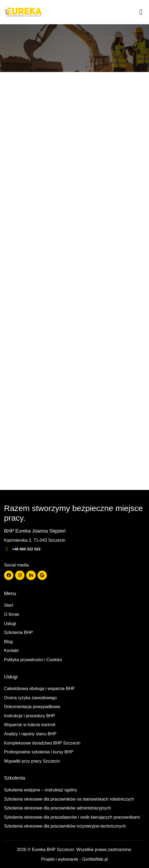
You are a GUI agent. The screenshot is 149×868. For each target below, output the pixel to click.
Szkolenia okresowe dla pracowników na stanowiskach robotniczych (69, 799)
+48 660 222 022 (26, 549)
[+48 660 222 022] (7, 549)
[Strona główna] (23, 12)
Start (9, 605)
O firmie (12, 614)
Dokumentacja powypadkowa (32, 707)
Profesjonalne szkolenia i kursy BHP (39, 752)
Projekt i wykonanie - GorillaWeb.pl (75, 859)
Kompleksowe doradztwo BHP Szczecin (42, 743)
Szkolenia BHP (18, 632)
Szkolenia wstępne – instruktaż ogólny (41, 790)
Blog (8, 642)
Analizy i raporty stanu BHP (30, 734)
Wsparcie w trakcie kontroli (30, 725)
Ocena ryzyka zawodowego (30, 698)
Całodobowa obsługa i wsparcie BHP (39, 689)
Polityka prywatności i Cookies (33, 660)
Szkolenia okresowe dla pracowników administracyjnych (58, 808)
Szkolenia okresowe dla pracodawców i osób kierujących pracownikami (72, 817)
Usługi (10, 624)
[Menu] (141, 12)
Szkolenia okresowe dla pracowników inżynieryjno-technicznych (65, 826)
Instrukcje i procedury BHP (30, 716)
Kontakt (11, 651)
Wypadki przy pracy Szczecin (32, 761)
